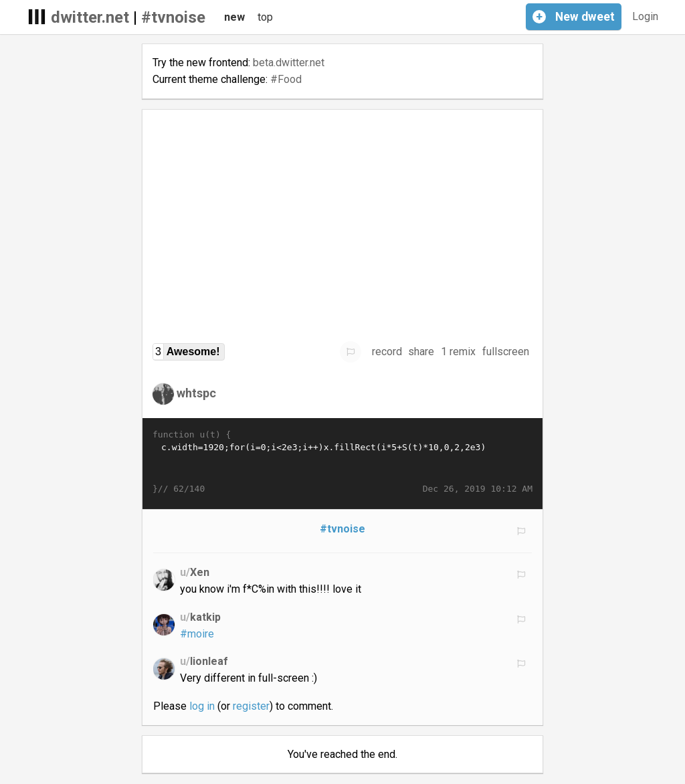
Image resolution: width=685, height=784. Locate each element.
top (265, 17)
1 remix (458, 352)
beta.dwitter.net (289, 63)
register (251, 706)
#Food (286, 79)
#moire (197, 634)
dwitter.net (90, 17)
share (421, 352)
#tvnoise (173, 17)
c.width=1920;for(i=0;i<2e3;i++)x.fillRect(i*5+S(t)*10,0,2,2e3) (342, 462)
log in (202, 706)
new (234, 17)
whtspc (196, 393)
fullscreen (506, 352)
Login (645, 16)
